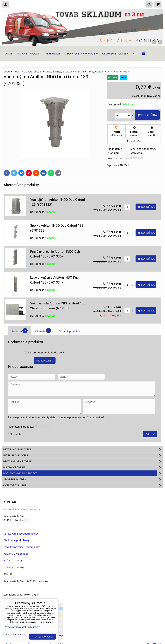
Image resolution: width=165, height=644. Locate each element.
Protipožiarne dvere (83, 461)
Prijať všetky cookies (43, 637)
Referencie (53, 53)
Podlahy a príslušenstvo (83, 473)
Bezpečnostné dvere (83, 449)
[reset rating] (36, 426)
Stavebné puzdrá (83, 479)
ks (129, 207)
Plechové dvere (83, 467)
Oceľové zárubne (83, 485)
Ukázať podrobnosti (15, 635)
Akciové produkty (29, 53)
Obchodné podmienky (118, 53)
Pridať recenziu (45, 360)
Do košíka (147, 115)
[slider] (136, 158)
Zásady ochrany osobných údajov (22, 627)
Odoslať (150, 434)
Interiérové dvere (83, 455)
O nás (9, 53)
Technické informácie (81, 53)
